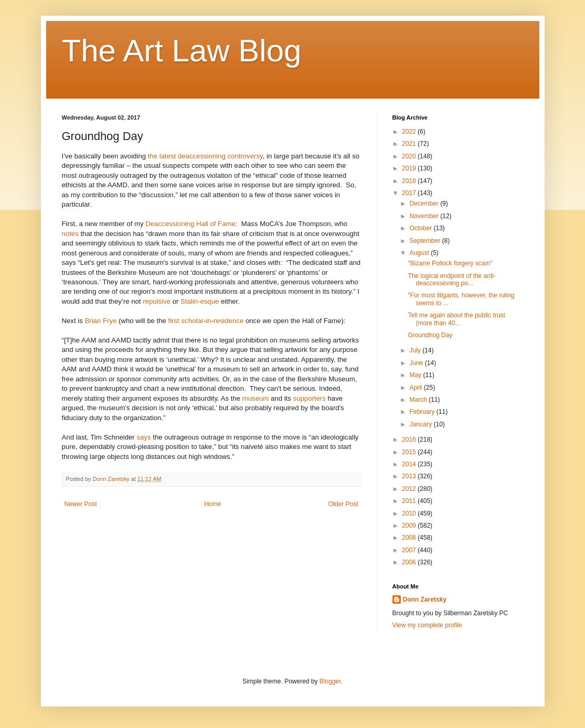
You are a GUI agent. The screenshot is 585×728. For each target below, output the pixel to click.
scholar (192, 321)
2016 (410, 440)
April (416, 388)
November (425, 216)
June (417, 363)
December (425, 204)
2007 (410, 550)
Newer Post (81, 504)
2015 (410, 452)
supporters (310, 398)
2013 (410, 476)
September (426, 241)
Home (212, 504)
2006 (410, 562)
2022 (410, 132)
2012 (410, 489)
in (208, 321)
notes (70, 234)
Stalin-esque (200, 301)
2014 (410, 464)
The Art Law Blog (182, 51)
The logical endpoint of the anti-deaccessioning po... (451, 280)
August (420, 253)
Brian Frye (100, 321)
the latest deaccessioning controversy (205, 156)
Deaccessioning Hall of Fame (190, 224)
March (419, 400)
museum (256, 398)
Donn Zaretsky (425, 599)
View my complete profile (427, 625)
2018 (410, 181)
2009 (410, 526)
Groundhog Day (430, 335)
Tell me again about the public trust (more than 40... (456, 319)
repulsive (157, 301)
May (416, 375)
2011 (410, 501)
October (421, 228)
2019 (410, 168)
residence (228, 321)
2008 (410, 538)
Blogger (330, 681)
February (423, 412)
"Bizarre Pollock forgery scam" (450, 263)
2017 (410, 193)
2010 (410, 513)
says (143, 437)
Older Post (343, 504)
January (421, 424)
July (416, 350)
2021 (410, 144)
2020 (410, 156)
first (174, 321)
